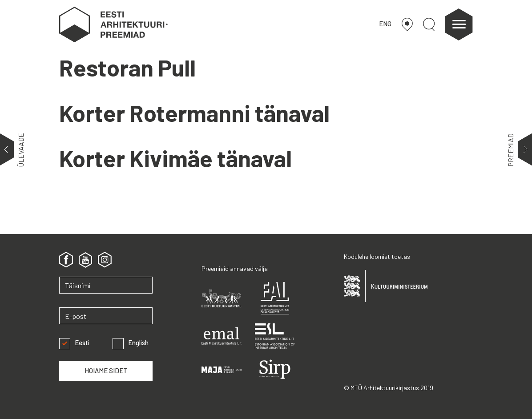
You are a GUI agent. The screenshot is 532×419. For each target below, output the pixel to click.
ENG (385, 24)
